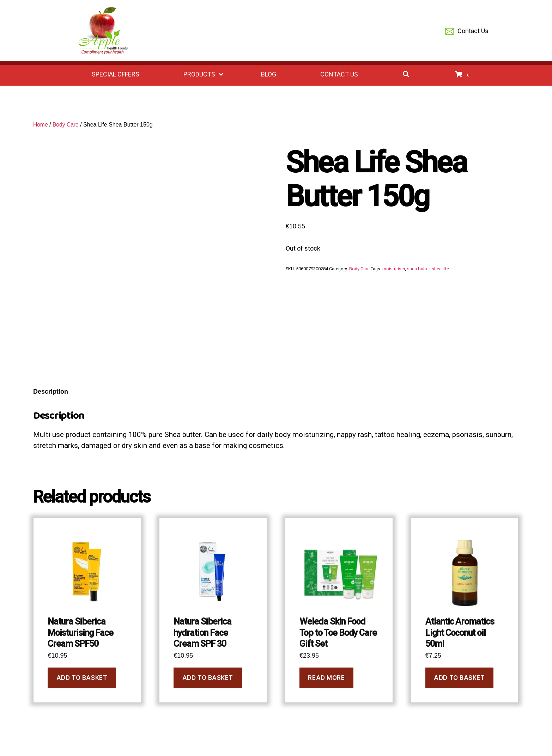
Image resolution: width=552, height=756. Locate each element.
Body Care (66, 125)
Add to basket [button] (82, 678)
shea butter (418, 269)
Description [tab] (51, 392)
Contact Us (467, 32)
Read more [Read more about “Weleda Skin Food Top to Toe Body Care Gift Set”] (326, 678)
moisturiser (394, 269)
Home (41, 125)
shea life (440, 269)
